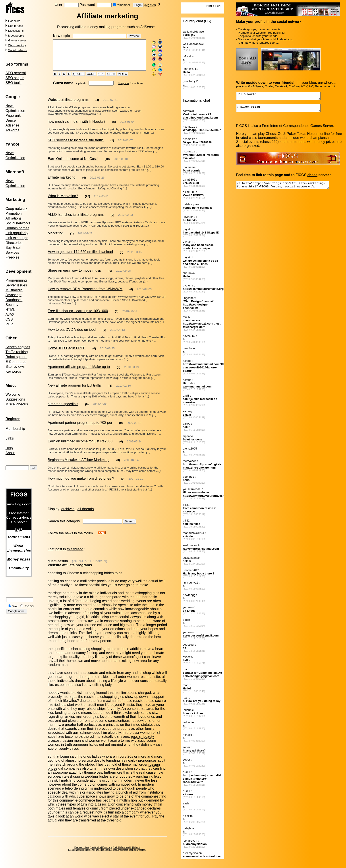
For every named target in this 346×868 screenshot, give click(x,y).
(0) (112, 220)
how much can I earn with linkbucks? (76, 127)
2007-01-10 (136, 484)
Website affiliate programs (68, 105)
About (10, 453)
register (151, 5)
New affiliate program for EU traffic (75, 391)
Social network (18, 50)
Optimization (15, 111)
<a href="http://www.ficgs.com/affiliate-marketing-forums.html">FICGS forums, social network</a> (288, 188)
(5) (114, 127)
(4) (97, 105)
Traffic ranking (17, 352)
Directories (14, 243)
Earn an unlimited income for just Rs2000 (80, 447)
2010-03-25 (107, 354)
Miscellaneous (17, 404)
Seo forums (15, 26)
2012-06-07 (125, 146)
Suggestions (15, 399)
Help (9, 448)
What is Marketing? (63, 201)
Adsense (12, 125)
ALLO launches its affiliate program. (76, 220)
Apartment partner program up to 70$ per (80, 428)
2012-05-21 (101, 202)
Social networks (18, 223)
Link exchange (17, 238)
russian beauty (143, 742)
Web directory (17, 45)
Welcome (13, 394)
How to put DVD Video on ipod (72, 335)
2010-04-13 (117, 335)
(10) (107, 164)
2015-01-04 (127, 127)
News (10, 106)
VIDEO (119, 80)
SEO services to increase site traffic (75, 146)
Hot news (14, 21)
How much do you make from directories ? (81, 484)
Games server (17, 40)
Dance (11, 120)
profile (260, 22)
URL (97, 80)
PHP (9, 324)
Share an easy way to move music (75, 276)
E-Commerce (16, 362)
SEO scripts (15, 78)
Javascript (14, 295)
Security (12, 305)
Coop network (16, 209)
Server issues (16, 285)
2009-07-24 (134, 447)
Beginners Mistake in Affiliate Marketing (78, 465)
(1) (112, 146)
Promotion (14, 213)
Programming (16, 280)
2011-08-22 (85, 239)
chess (312, 178)
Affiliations (14, 218)
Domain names (17, 228)
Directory (142, 851)
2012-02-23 (126, 220)
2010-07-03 (144, 295)
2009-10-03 (100, 410)
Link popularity (17, 233)
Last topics (97, 849)
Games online (83, 849)
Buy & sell (13, 248)
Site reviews (15, 367)
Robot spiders (16, 357)
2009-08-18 (134, 428)
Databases (14, 300)
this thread (75, 555)
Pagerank (13, 116)
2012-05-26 (97, 183)
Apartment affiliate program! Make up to (79, 372)
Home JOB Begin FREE (67, 354)
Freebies (12, 257)
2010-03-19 (132, 373)
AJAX (10, 314)
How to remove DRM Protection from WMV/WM (85, 295)
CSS (9, 319)
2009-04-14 (131, 466)
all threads (86, 515)
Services (12, 252)
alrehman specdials (63, 410)
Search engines (18, 347)
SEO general (16, 73)
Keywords (13, 371)
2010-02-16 (124, 391)
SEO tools (14, 83)
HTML (10, 310)
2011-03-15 (135, 258)
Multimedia (14, 290)
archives (68, 515)
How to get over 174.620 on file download (80, 257)
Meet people (16, 36)
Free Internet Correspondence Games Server (297, 128)
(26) (88, 202)
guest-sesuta (58, 567)
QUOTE (75, 80)
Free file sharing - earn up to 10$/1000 (78, 316)
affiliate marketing (61, 183)
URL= (107, 80)
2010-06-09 (130, 317)
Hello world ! (283, 97)
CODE (87, 80)
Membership (15, 429)
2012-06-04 (121, 164)
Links (10, 438)
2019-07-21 (110, 105)
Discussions (16, 31)
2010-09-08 (123, 276)
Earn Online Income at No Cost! (73, 164)
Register (120, 89)
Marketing (55, 239)
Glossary (108, 849)
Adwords (12, 130)
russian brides (152, 766)
